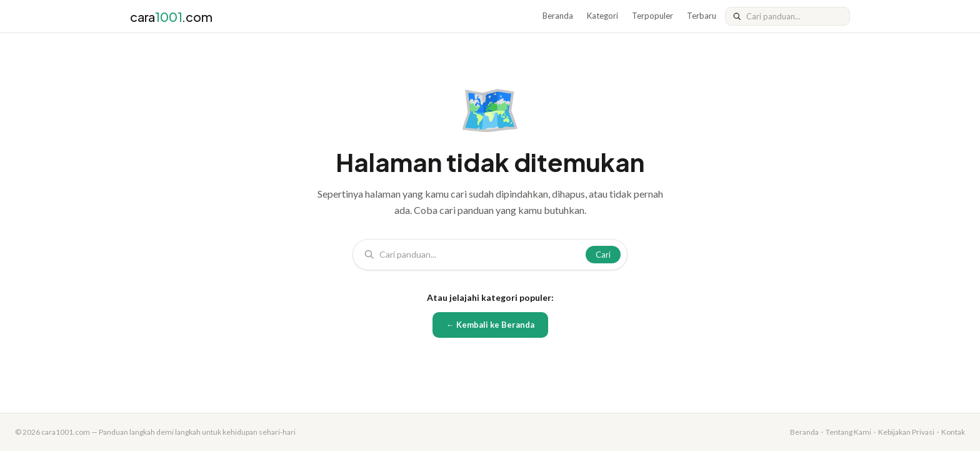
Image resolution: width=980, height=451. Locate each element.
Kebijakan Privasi (906, 432)
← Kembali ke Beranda (490, 325)
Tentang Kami (848, 432)
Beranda (558, 16)
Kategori (602, 16)
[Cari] (794, 16)
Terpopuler (652, 16)
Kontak (953, 432)
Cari (603, 255)
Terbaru (702, 16)
